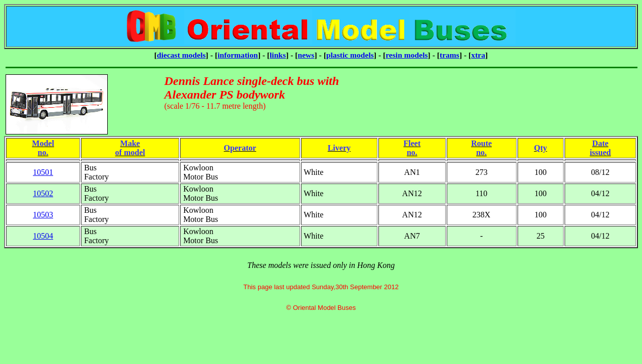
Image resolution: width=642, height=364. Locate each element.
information (238, 55)
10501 (43, 172)
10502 (43, 193)
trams (450, 55)
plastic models (350, 55)
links (278, 55)
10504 (43, 236)
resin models (406, 55)
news (306, 55)
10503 (43, 215)
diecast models (181, 55)
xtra (478, 55)
